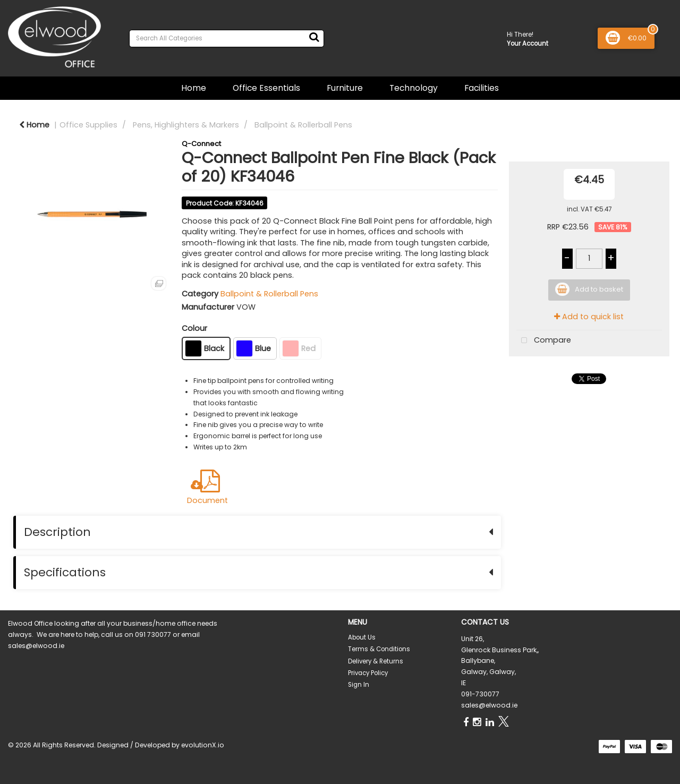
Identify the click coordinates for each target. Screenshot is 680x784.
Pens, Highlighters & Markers (186, 125)
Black (205, 348)
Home (194, 88)
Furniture (345, 88)
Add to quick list (589, 317)
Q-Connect (201, 144)
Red (299, 348)
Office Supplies (88, 125)
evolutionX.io (203, 745)
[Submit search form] (314, 37)
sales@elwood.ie (489, 705)
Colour (194, 328)
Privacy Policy (368, 673)
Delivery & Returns (376, 661)
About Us (362, 637)
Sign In (359, 685)
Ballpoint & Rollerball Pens (303, 125)
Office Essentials (266, 88)
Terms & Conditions (379, 649)
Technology (414, 88)
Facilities (482, 88)
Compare (544, 341)
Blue (254, 348)
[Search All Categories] (227, 39)
